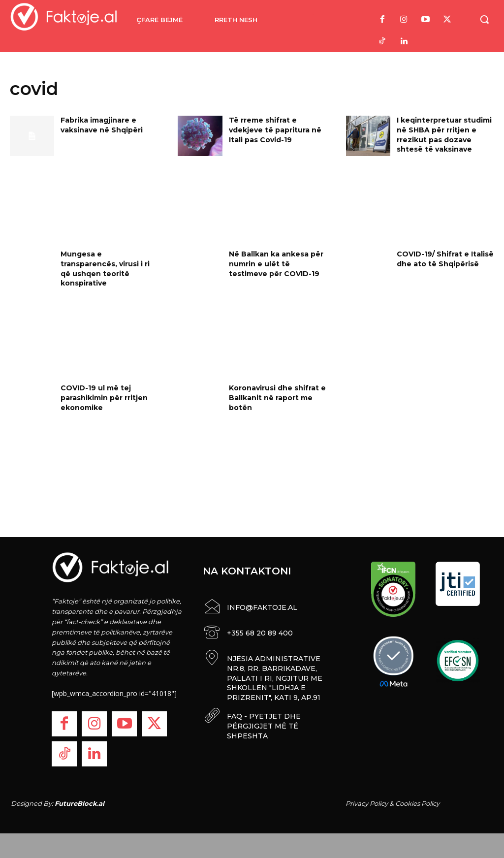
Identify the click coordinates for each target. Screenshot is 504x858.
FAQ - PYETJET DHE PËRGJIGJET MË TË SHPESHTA (264, 723)
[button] (484, 19)
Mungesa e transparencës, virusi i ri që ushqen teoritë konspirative (105, 269)
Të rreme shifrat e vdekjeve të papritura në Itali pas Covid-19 (275, 130)
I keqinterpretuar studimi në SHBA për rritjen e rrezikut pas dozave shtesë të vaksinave (444, 135)
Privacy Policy (367, 803)
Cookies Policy (417, 803)
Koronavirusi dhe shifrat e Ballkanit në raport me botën (277, 397)
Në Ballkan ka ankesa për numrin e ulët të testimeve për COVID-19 (276, 264)
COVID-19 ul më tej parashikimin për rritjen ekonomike (104, 397)
